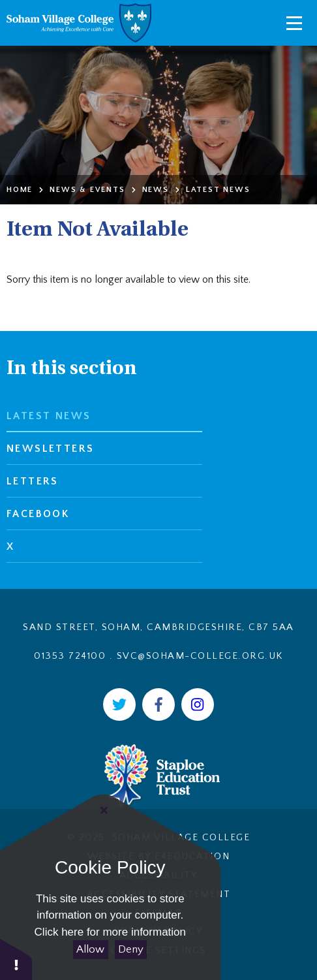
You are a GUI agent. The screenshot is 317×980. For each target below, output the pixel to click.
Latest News (218, 190)
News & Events (87, 190)
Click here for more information (110, 932)
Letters (33, 481)
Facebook (38, 514)
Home (20, 190)
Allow (90, 949)
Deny (131, 949)
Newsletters (50, 449)
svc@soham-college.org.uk (200, 656)
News (156, 190)
